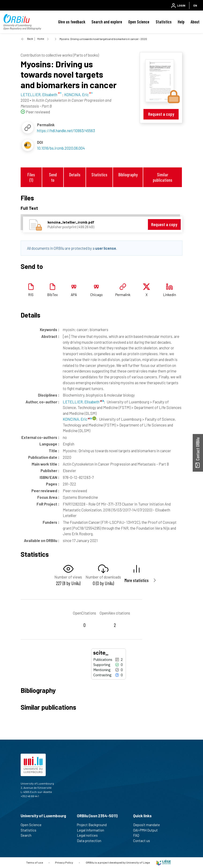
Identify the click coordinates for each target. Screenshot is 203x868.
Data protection (91, 841)
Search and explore (107, 22)
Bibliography (128, 175)
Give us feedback (72, 22)
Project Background (94, 825)
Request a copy (161, 114)
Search (28, 835)
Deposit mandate (148, 825)
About (195, 22)
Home (41, 39)
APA (74, 295)
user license (106, 248)
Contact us (144, 841)
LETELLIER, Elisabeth (83, 402)
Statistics (164, 22)
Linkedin (169, 295)
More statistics (137, 580)
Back (30, 39)
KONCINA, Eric (77, 419)
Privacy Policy (64, 862)
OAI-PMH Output (147, 830)
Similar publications (163, 177)
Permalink (123, 295)
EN (195, 5)
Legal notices (89, 835)
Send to (53, 177)
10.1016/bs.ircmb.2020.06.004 (61, 148)
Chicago (96, 295)
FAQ (138, 835)
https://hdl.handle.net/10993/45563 (66, 130)
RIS (31, 295)
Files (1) (31, 177)
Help (181, 22)
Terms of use (34, 862)
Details (75, 175)
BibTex (52, 295)
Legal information (92, 830)
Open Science (139, 22)
